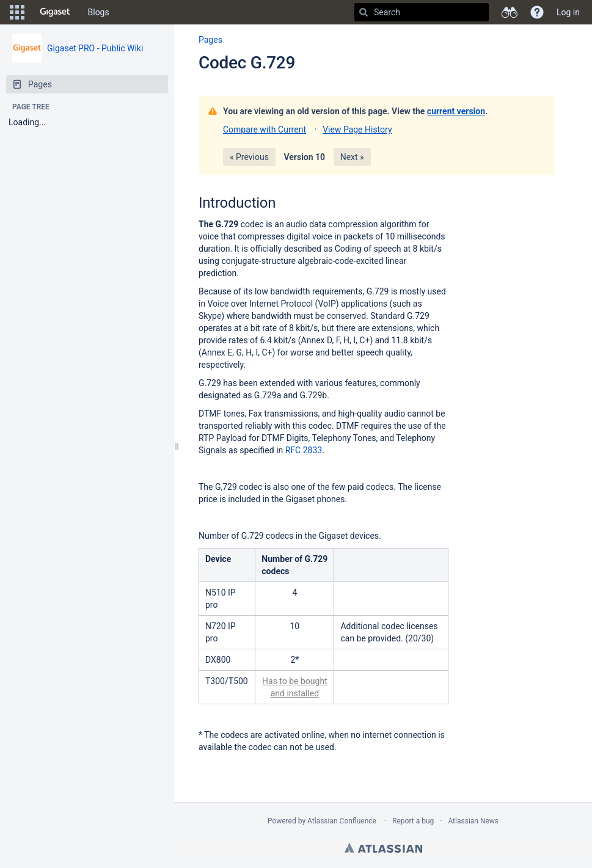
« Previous (249, 157)
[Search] (364, 12)
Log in (568, 12)
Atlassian (383, 848)
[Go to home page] (55, 12)
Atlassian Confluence (342, 821)
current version (456, 111)
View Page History (357, 129)
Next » (352, 157)
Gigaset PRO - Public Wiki (95, 48)
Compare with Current (265, 129)
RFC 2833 (304, 450)
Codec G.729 (247, 63)
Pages (210, 40)
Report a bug (413, 821)
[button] (17, 12)
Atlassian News (473, 821)
